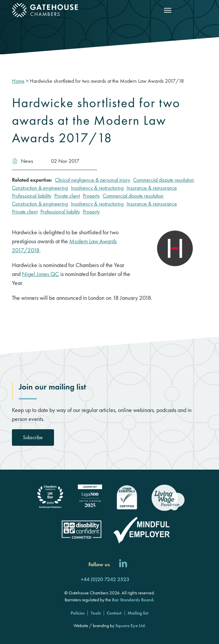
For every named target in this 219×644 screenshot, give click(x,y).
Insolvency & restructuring (97, 188)
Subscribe (33, 437)
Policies (78, 613)
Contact (114, 613)
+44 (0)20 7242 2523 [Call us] (105, 579)
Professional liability (32, 196)
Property (91, 196)
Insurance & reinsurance (152, 188)
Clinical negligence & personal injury (93, 180)
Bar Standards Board (133, 600)
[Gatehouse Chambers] (45, 10)
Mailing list (138, 613)
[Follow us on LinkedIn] (123, 564)
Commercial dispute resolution (164, 180)
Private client (67, 196)
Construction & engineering (40, 188)
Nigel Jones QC (40, 274)
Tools (96, 613)
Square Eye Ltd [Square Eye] (130, 625)
